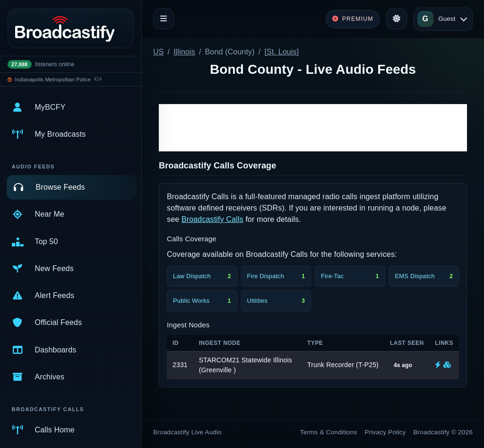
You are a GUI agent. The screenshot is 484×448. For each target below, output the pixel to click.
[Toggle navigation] (164, 19)
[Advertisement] (313, 128)
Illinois (184, 52)
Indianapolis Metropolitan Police (53, 79)
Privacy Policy (385, 432)
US (159, 52)
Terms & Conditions (329, 432)
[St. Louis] (281, 52)
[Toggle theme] (397, 19)
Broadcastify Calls (212, 219)
